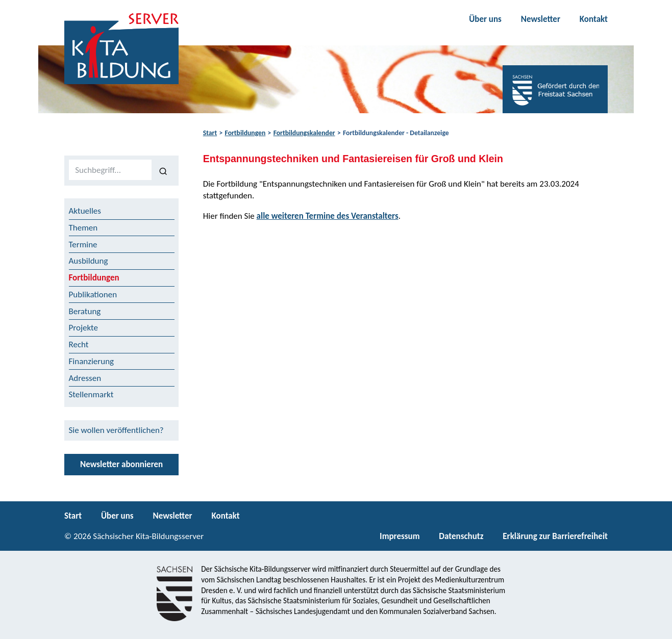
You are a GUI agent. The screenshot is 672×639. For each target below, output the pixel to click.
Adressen (85, 378)
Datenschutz (461, 536)
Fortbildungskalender (304, 133)
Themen (83, 228)
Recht (79, 344)
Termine (83, 245)
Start (210, 133)
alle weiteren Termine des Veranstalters (328, 216)
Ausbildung (89, 261)
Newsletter (541, 19)
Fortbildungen (245, 133)
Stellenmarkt (91, 394)
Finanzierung (92, 361)
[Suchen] (163, 170)
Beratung (85, 311)
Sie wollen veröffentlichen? (116, 430)
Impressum (400, 536)
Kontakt (594, 19)
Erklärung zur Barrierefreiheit (555, 536)
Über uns (485, 19)
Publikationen (93, 295)
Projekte (84, 328)
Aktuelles (85, 211)
